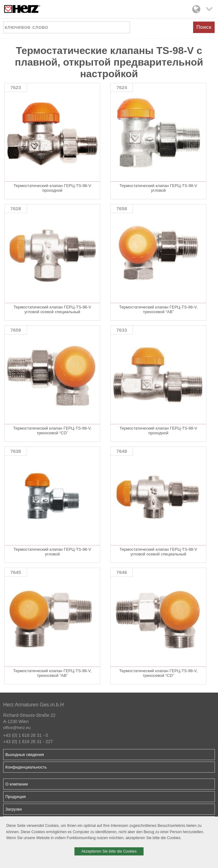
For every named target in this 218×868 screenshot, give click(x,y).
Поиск (204, 27)
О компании (17, 784)
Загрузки (14, 809)
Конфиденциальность (26, 767)
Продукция (16, 797)
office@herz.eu (17, 728)
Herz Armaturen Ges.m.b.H (33, 705)
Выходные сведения (25, 755)
